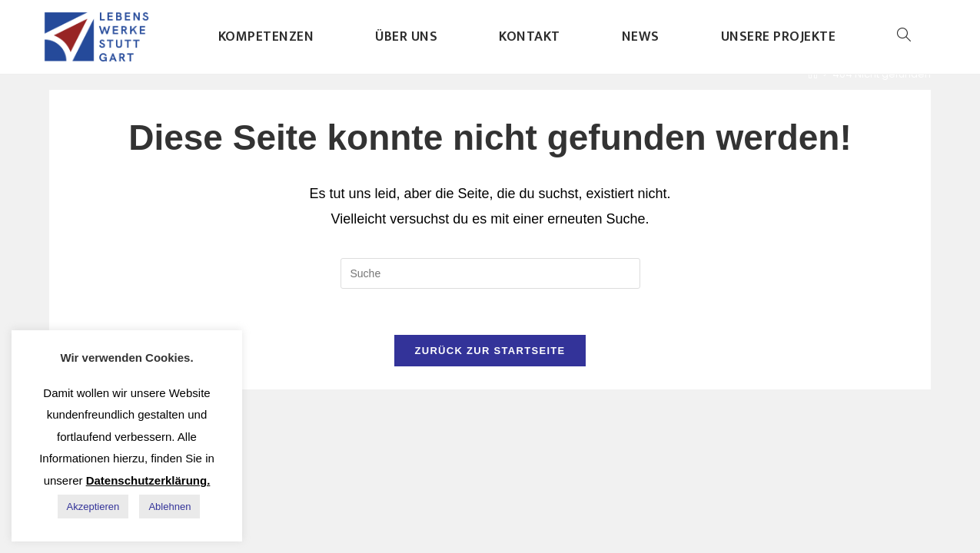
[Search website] (904, 37)
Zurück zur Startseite (490, 351)
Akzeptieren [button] (93, 507)
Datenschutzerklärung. (148, 480)
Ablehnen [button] (169, 507)
